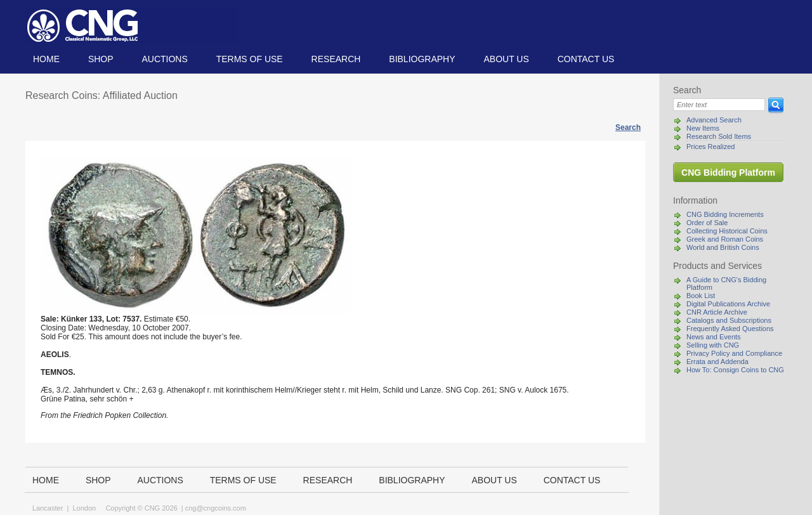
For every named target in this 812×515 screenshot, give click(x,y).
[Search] (719, 105)
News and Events (714, 337)
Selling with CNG (713, 345)
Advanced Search (714, 120)
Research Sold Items (719, 136)
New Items (703, 128)
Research (336, 59)
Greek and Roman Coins (725, 239)
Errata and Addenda (717, 362)
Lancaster (48, 508)
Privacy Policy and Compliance (734, 353)
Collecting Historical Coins (727, 231)
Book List (701, 296)
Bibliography (422, 59)
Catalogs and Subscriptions (729, 320)
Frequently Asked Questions (730, 329)
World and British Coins (723, 247)
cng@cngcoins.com (216, 508)
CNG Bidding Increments (725, 214)
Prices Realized (710, 147)
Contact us (586, 59)
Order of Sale (707, 223)
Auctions (164, 59)
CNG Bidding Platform (728, 173)
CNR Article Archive (717, 312)
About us (506, 59)
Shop (101, 59)
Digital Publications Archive (728, 304)
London (84, 508)
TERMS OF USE (250, 59)
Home (46, 59)
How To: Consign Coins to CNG (735, 370)
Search (628, 127)
